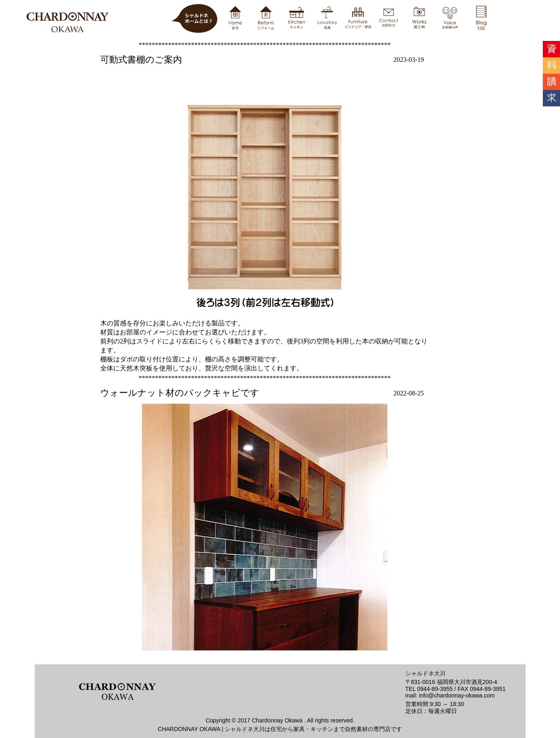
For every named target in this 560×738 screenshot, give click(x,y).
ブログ (280, 343)
